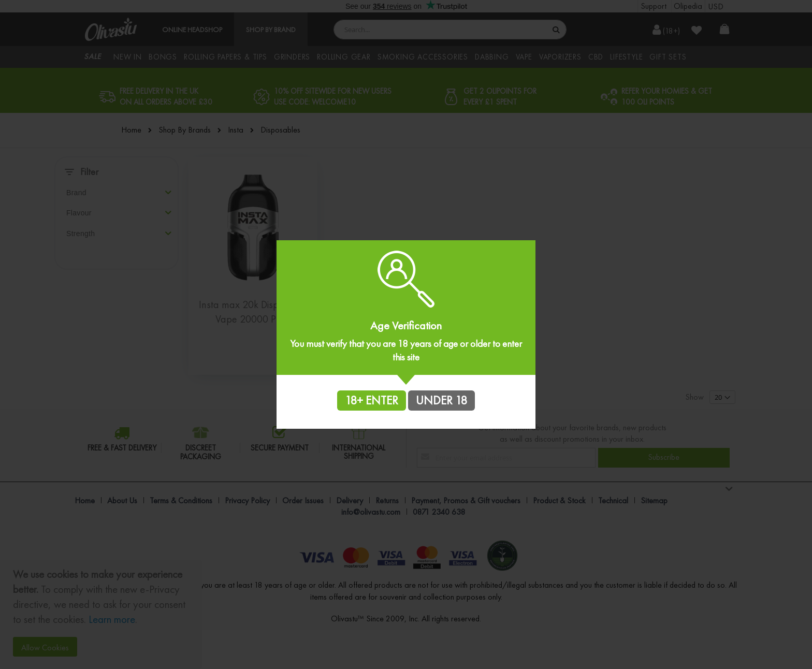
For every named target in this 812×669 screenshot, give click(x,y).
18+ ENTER (372, 400)
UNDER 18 (441, 400)
